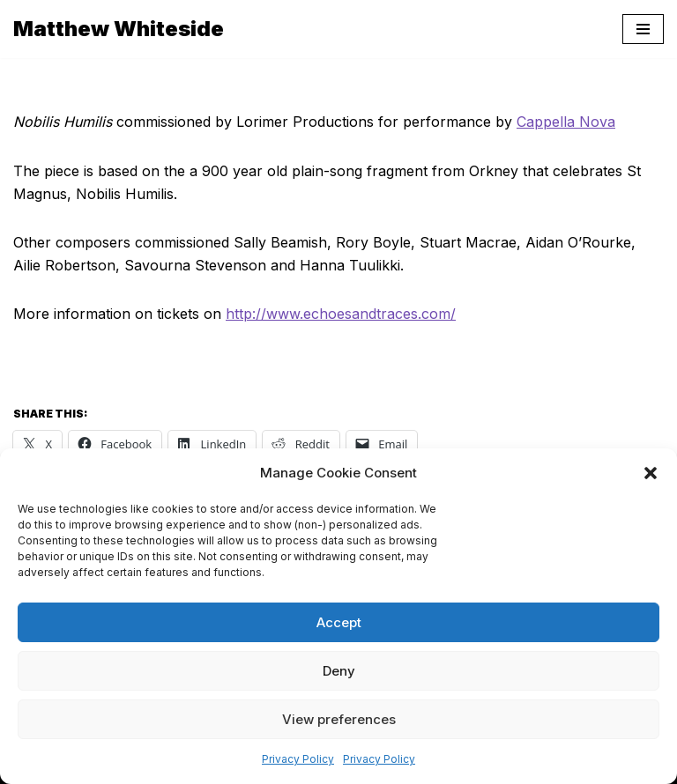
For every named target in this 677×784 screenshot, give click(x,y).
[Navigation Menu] (643, 29)
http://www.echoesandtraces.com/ (341, 314)
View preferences (339, 719)
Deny (339, 671)
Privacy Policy (298, 759)
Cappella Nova (566, 122)
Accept (339, 622)
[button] (651, 473)
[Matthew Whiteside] (119, 29)
